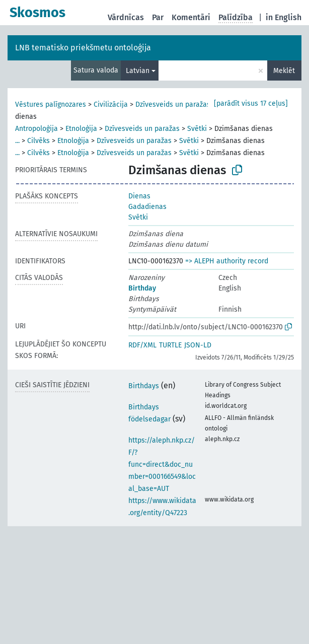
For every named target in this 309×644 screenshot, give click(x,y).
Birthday (142, 288)
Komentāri (191, 17)
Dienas (139, 196)
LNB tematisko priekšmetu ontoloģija (83, 48)
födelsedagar (149, 419)
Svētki (197, 129)
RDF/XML (142, 345)
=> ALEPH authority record (227, 261)
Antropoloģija (36, 129)
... (17, 141)
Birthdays (144, 386)
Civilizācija (111, 104)
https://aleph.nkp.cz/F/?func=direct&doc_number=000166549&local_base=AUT (162, 464)
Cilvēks (38, 141)
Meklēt (284, 71)
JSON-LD (198, 345)
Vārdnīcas (126, 17)
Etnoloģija (81, 129)
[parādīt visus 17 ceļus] (251, 103)
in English (284, 17)
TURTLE (170, 345)
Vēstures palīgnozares (51, 104)
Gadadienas (147, 207)
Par (158, 17)
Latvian (138, 71)
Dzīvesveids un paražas (173, 104)
